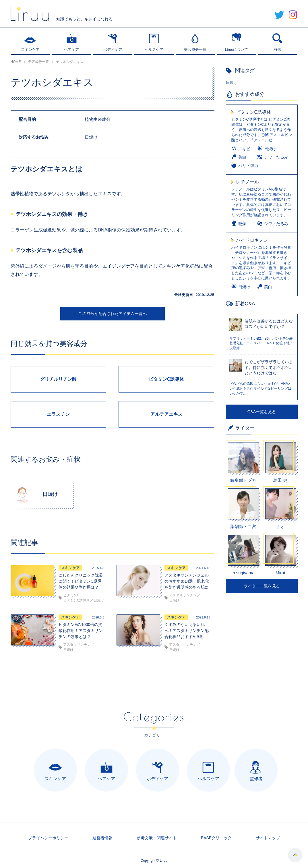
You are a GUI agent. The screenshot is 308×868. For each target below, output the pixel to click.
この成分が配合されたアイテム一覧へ (113, 314)
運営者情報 (102, 838)
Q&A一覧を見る (262, 412)
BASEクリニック (216, 838)
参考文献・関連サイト (157, 838)
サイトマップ (268, 838)
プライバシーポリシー (48, 838)
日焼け (232, 83)
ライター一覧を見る (262, 586)
